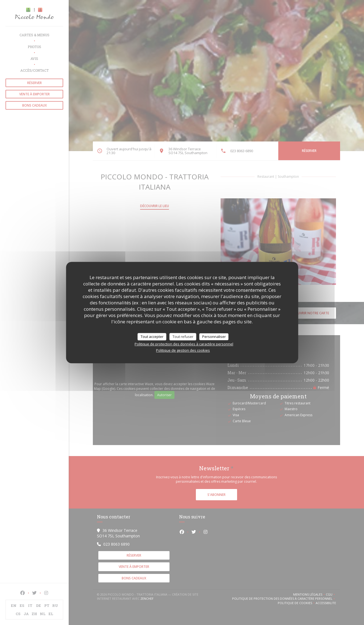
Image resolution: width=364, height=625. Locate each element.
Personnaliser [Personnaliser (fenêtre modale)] (214, 337)
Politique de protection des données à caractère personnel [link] (184, 344)
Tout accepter (152, 337)
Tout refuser (183, 337)
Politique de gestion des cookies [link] (183, 350)
